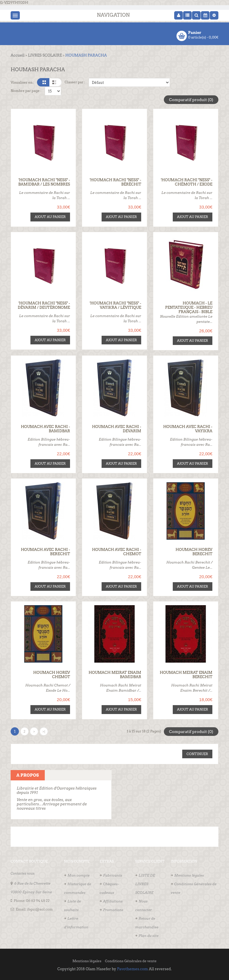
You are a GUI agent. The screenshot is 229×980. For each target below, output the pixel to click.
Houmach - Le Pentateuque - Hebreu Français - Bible (189, 307)
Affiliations (113, 901)
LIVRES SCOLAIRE (45, 55)
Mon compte (78, 875)
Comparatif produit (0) (191, 100)
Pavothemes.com (133, 968)
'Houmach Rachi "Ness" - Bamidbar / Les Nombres (44, 182)
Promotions (113, 909)
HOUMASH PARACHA (86, 55)
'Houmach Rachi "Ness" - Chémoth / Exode (187, 182)
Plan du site (149, 935)
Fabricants (112, 875)
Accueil (18, 55)
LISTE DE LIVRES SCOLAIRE (145, 883)
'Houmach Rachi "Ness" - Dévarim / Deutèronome (44, 305)
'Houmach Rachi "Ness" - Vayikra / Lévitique (116, 305)
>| (44, 731)
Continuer (197, 753)
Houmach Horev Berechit (194, 551)
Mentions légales (189, 875)
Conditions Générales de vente (131, 960)
